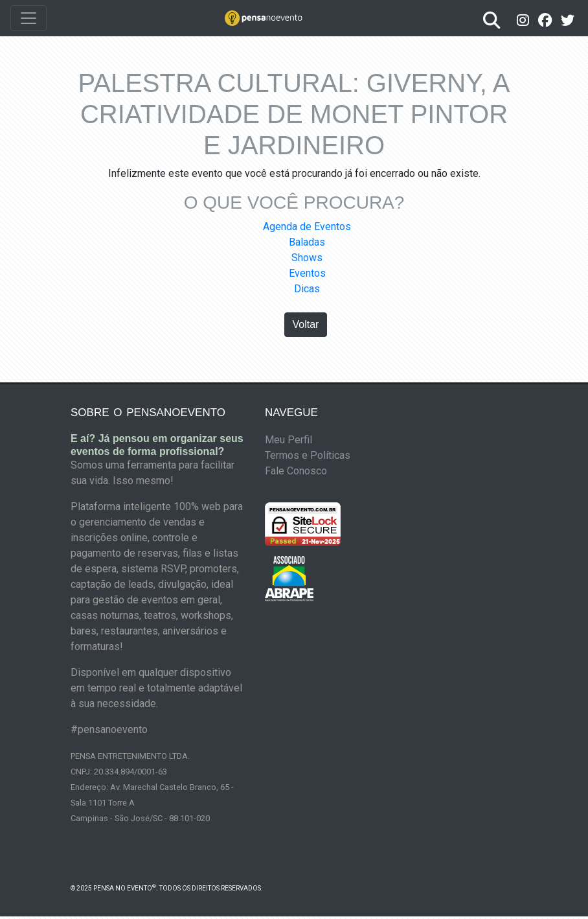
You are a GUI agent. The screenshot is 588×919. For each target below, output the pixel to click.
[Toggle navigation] (28, 18)
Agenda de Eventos (307, 227)
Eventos (307, 273)
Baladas (307, 242)
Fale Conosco (296, 471)
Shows (307, 258)
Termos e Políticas (308, 455)
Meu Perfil (288, 440)
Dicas (307, 289)
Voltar (306, 324)
